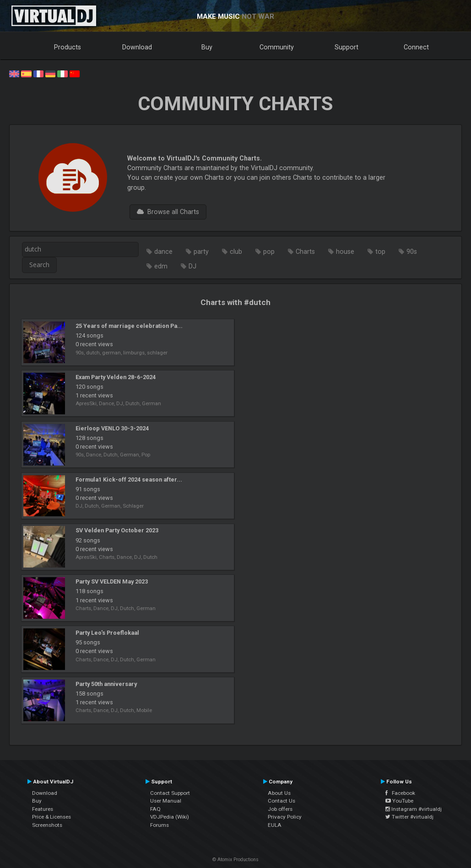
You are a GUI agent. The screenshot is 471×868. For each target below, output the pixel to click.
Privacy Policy (285, 817)
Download (137, 47)
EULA (275, 825)
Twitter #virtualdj (409, 817)
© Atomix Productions (235, 860)
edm (161, 266)
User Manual (166, 801)
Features (43, 809)
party (201, 252)
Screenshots (47, 825)
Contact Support (170, 793)
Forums (160, 825)
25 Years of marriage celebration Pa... (129, 326)
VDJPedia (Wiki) (170, 817)
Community (277, 47)
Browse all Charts (168, 212)
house (345, 252)
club (236, 252)
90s (412, 252)
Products (68, 47)
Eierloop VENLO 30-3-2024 (112, 428)
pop (269, 252)
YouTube (399, 801)
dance (163, 252)
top (380, 252)
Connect (416, 47)
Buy (207, 47)
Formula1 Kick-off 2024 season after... (129, 480)
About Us (279, 793)
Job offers (280, 809)
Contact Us (282, 801)
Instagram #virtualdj (414, 809)
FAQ (155, 809)
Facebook (400, 793)
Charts (305, 252)
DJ (192, 266)
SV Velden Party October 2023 (117, 530)
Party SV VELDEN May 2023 (112, 581)
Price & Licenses (51, 817)
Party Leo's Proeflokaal (107, 633)
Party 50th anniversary (106, 684)
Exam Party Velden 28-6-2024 (116, 377)
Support (346, 47)
